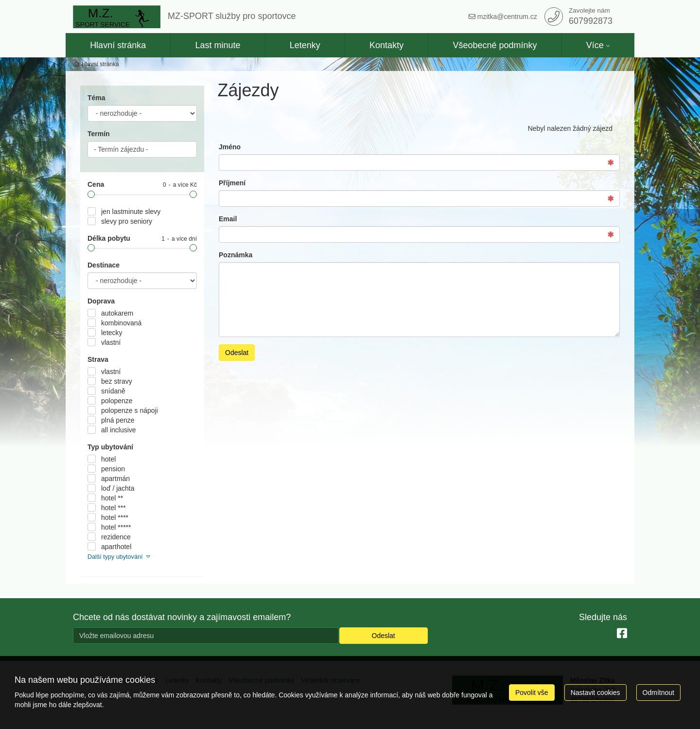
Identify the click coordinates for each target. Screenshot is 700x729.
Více (595, 45)
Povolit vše (532, 693)
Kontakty (386, 45)
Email (228, 219)
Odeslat (237, 353)
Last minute (218, 45)
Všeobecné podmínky (495, 45)
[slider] (91, 194)
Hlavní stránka (118, 45)
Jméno (230, 147)
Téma (96, 98)
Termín (99, 134)
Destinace (104, 265)
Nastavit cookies (595, 693)
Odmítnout (658, 693)
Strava (98, 359)
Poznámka (236, 255)
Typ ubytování (110, 447)
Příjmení (232, 183)
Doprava (101, 301)
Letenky (305, 45)
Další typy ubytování (120, 557)
